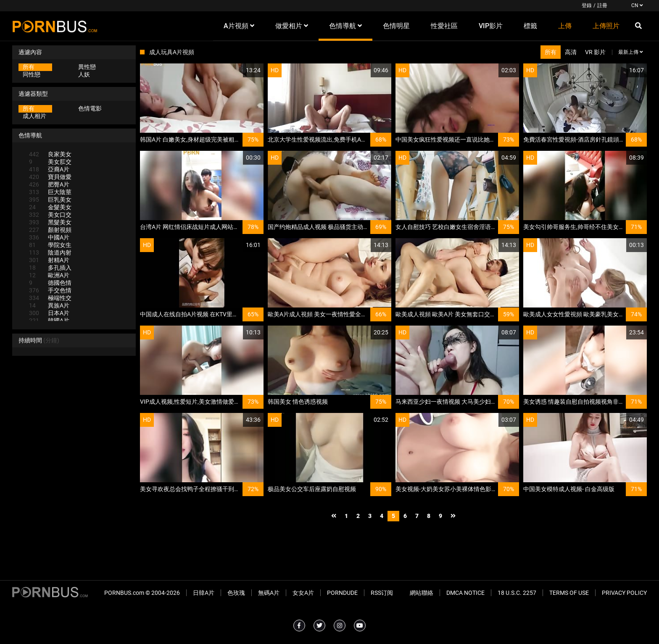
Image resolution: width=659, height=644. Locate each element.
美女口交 (50, 215)
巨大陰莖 (50, 192)
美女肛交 (50, 162)
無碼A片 (269, 593)
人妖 (84, 74)
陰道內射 (50, 252)
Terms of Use (569, 593)
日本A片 (49, 313)
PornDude (342, 593)
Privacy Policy (624, 593)
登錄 (587, 5)
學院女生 (50, 245)
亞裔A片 (49, 169)
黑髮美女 (50, 222)
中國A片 (49, 237)
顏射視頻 (50, 230)
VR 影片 (595, 52)
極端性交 (50, 298)
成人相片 (34, 116)
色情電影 (90, 108)
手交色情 (50, 290)
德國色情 (50, 283)
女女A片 (303, 593)
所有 (29, 67)
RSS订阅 (382, 593)
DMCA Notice (465, 593)
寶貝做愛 (50, 177)
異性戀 (87, 67)
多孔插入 (50, 268)
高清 (571, 52)
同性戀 (32, 74)
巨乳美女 (50, 200)
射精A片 (49, 260)
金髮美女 (50, 207)
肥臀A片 (49, 184)
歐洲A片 (49, 275)
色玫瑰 (236, 593)
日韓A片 (204, 593)
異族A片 (49, 305)
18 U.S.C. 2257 (517, 593)
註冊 (602, 5)
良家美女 (50, 154)
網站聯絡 (422, 593)
